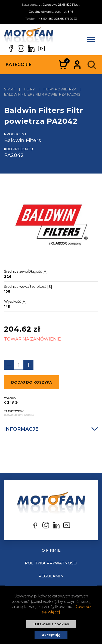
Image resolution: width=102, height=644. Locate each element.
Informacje (51, 429)
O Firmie (51, 550)
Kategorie (19, 65)
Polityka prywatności (51, 563)
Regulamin (51, 576)
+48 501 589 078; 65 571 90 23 (57, 19)
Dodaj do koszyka (32, 382)
